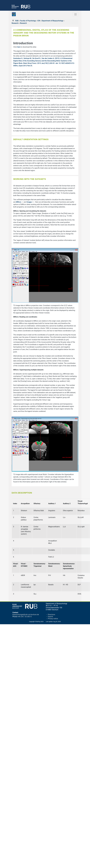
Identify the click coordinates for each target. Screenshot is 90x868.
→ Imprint (49, 617)
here (19, 47)
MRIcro (18, 202)
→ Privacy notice (52, 619)
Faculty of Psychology (28, 21)
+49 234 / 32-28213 (25, 617)
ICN (39, 21)
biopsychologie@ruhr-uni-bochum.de (26, 615)
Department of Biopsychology (52, 21)
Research (15, 23)
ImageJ (29, 202)
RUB (17, 21)
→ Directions (50, 615)
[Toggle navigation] (76, 14)
